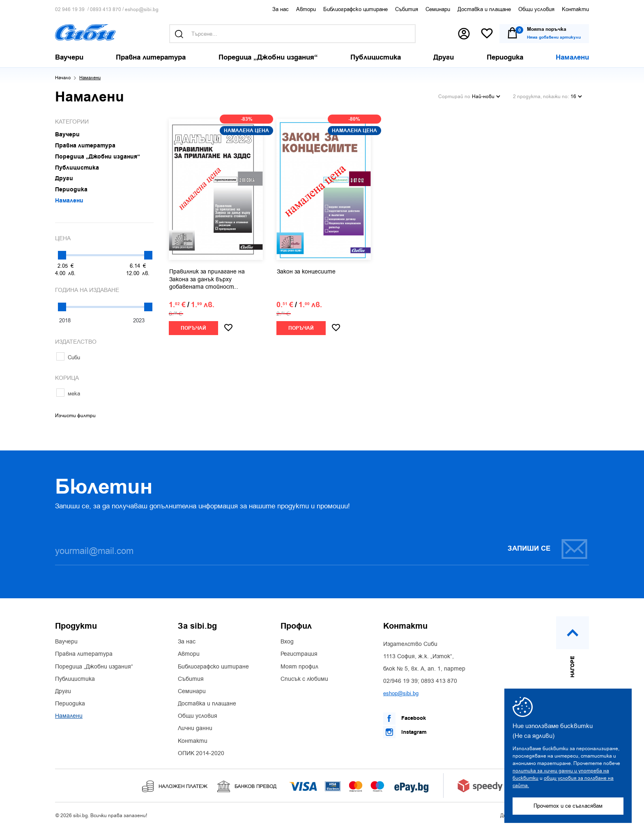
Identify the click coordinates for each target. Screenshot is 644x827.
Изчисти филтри (75, 416)
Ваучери (66, 642)
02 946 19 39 (70, 10)
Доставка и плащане (484, 9)
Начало (63, 78)
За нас (281, 9)
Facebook (405, 719)
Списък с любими (304, 679)
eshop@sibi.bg (142, 10)
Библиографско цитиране (355, 9)
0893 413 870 (106, 10)
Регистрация (299, 654)
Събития (407, 9)
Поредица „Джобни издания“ (94, 667)
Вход (287, 642)
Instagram (405, 732)
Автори (306, 9)
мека (68, 394)
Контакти (575, 9)
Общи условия (536, 9)
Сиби (68, 357)
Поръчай (193, 328)
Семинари (438, 9)
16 (576, 96)
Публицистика (75, 679)
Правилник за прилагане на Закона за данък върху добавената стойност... (207, 279)
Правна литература (84, 654)
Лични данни (195, 728)
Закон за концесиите (306, 272)
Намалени (69, 716)
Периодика (70, 704)
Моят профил (299, 667)
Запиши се (548, 549)
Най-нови (486, 96)
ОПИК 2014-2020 (201, 753)
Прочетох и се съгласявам (568, 806)
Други (63, 691)
